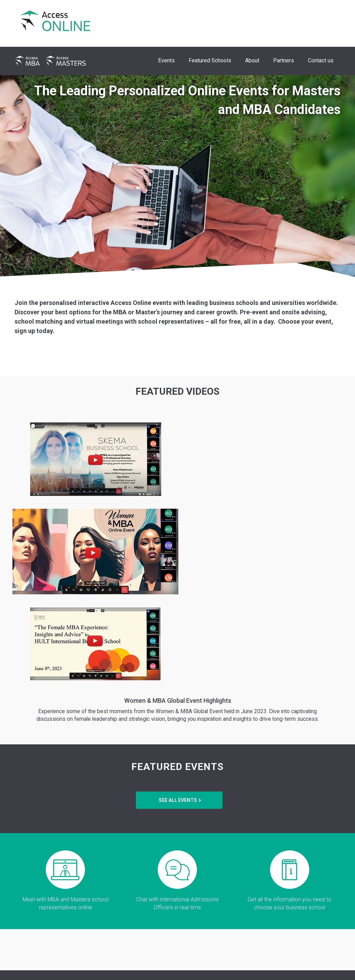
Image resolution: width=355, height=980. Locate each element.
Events (166, 60)
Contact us (321, 60)
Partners (284, 60)
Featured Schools (210, 60)
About (252, 60)
